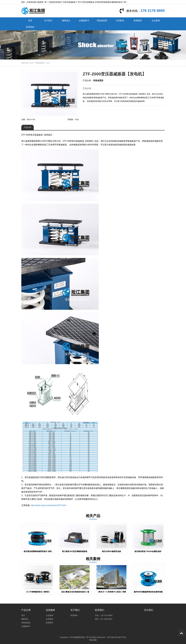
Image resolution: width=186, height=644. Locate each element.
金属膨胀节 (84, 21)
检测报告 (138, 21)
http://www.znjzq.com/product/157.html (48, 505)
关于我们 (48, 21)
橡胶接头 (66, 21)
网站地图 (93, 640)
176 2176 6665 (153, 11)
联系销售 (30, 27)
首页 (30, 21)
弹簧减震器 (102, 21)
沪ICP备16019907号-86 (116, 637)
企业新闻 (156, 21)
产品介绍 (28, 127)
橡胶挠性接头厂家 (82, 637)
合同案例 (120, 21)
